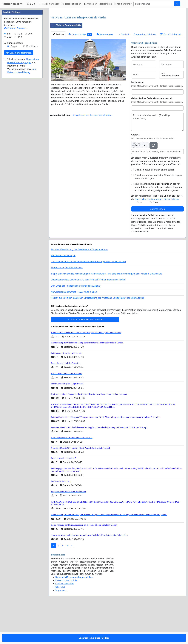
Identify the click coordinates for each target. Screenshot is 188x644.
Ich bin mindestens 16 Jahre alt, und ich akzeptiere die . (157, 235)
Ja (141, 240)
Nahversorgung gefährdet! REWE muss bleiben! (74, 330)
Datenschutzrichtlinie (145, 72)
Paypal (14, 128)
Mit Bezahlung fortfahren (19, 134)
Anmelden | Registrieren (98, 4)
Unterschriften (80, 72)
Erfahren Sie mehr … (16, 110)
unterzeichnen (157, 247)
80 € (20, 119)
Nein (155, 240)
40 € (9, 119)
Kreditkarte (32, 128)
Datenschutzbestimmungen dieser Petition (157, 237)
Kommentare (105, 72)
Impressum (61, 628)
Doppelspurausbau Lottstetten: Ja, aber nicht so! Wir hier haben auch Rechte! (88, 318)
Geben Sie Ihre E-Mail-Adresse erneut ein (152, 136)
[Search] (154, 4)
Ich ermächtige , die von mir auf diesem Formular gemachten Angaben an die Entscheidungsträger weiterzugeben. (158, 225)
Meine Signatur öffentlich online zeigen (155, 208)
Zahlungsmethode (13, 124)
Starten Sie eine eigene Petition (85, 358)
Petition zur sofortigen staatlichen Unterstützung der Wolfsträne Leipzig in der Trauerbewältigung (98, 336)
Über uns (60, 625)
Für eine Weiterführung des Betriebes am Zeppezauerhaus (79, 287)
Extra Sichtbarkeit (171, 72)
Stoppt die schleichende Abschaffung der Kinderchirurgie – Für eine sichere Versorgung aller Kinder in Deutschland (107, 312)
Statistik (124, 72)
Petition (58, 72)
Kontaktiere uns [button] (122, 4)
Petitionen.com (12, 4)
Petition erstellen (49, 4)
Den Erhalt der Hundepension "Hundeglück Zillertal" (76, 324)
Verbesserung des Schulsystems (67, 306)
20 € (30, 115)
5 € (9, 115)
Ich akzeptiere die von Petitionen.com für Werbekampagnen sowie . (23, 147)
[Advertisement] (117, 31)
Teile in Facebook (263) (66, 63)
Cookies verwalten (65, 622)
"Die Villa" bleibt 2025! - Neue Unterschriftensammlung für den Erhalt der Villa (88, 300)
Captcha (135, 173)
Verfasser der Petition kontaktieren (92, 153)
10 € (20, 115)
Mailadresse (137, 120)
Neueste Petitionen (71, 4)
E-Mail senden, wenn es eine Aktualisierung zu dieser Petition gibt (158, 215)
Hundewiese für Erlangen (63, 294)
